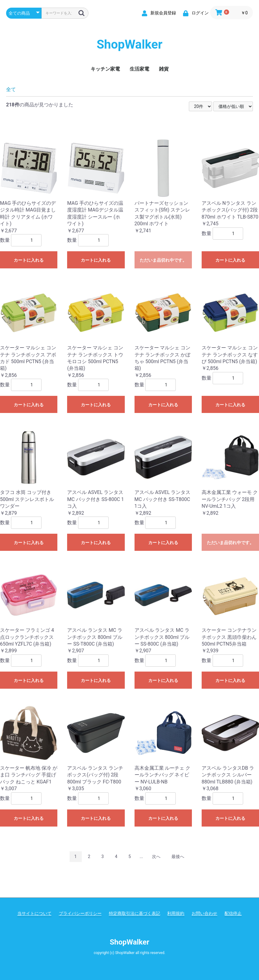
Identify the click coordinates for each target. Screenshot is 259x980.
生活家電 (139, 69)
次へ (156, 857)
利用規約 (176, 913)
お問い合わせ (204, 913)
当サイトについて (34, 913)
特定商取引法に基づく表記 (135, 913)
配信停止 (233, 913)
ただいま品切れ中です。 (163, 260)
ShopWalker (130, 44)
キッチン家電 (105, 69)
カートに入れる (29, 260)
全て (11, 89)
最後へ (178, 857)
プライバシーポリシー (80, 913)
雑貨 (164, 69)
